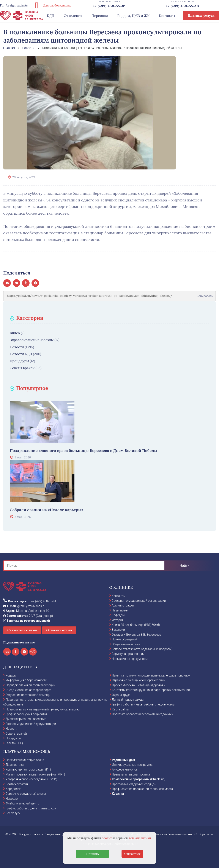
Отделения (73, 16)
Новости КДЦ (21, 354)
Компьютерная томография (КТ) (28, 769)
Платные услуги (201, 15)
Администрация (123, 605)
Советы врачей (22, 368)
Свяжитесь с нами (22, 630)
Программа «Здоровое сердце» (134, 784)
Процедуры (19, 361)
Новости (17, 347)
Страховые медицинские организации (139, 680)
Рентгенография (17, 784)
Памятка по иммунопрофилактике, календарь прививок (151, 675)
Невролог (12, 799)
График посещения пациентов (27, 714)
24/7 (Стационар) (28, 616)
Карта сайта (120, 709)
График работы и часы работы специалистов (143, 704)
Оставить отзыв (59, 630)
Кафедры (118, 615)
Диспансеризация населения (26, 719)
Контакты (167, 16)
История (118, 620)
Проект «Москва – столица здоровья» (139, 685)
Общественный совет (127, 644)
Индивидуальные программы (133, 765)
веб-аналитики (140, 838)
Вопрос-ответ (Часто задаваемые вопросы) (142, 649)
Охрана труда (121, 695)
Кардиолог (13, 789)
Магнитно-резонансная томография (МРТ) (35, 774)
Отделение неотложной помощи (28, 695)
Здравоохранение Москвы (32, 340)
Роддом (11, 675)
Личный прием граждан (129, 700)
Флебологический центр (22, 803)
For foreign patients (14, 5)
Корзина (118, 794)
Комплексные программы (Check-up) (139, 779)
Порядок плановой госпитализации (30, 685)
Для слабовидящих (51, 5)
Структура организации (128, 654)
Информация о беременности (26, 680)
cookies (107, 838)
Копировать (205, 295)
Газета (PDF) (14, 743)
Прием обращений (125, 639)
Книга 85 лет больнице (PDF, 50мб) (136, 625)
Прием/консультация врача (25, 760)
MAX (33, 652)
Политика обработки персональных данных (143, 714)
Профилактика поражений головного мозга (143, 789)
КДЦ (51, 16)
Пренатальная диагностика (131, 774)
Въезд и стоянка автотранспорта (29, 690)
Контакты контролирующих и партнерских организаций (151, 690)
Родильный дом (124, 760)
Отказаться (132, 854)
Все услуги (13, 813)
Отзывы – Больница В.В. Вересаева (137, 635)
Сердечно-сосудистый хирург (26, 794)
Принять (93, 854)
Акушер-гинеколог (125, 769)
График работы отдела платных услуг (32, 808)
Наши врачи (120, 610)
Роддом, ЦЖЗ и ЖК (133, 16)
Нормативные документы (130, 659)
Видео (15, 333)
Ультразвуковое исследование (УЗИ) (31, 779)
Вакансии (118, 630)
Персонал (100, 16)
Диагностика (15, 765)
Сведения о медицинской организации (139, 601)
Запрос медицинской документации (31, 724)
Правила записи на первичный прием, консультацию (43, 709)
